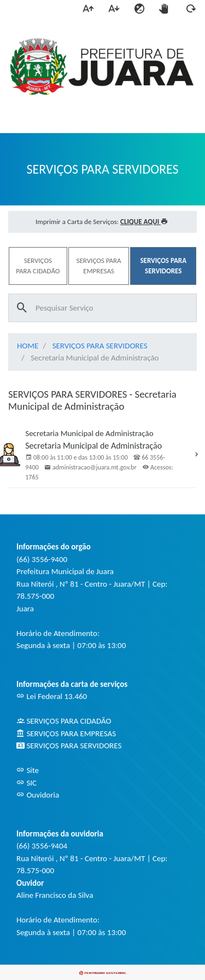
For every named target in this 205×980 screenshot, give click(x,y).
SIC (27, 783)
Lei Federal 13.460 (52, 696)
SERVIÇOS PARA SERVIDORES (100, 346)
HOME (28, 346)
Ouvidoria (38, 795)
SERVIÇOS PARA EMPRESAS (66, 733)
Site (28, 770)
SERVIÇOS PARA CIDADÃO (64, 721)
